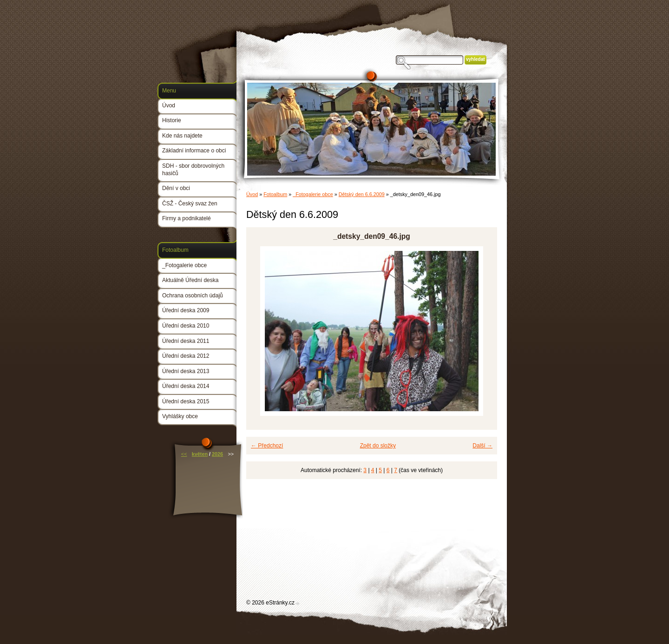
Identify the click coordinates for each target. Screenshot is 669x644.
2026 (217, 454)
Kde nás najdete (182, 136)
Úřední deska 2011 (186, 341)
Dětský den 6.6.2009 (362, 194)
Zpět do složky (378, 446)
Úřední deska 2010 (186, 326)
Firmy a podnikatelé (187, 218)
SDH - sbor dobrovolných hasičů (193, 170)
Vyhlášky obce (180, 416)
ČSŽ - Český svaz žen (190, 204)
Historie (172, 120)
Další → (482, 446)
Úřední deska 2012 (186, 356)
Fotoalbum (275, 194)
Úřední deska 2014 (186, 386)
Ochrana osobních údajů (193, 296)
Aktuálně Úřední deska (190, 280)
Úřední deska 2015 (186, 401)
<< (184, 454)
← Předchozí (267, 446)
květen (200, 454)
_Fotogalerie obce (313, 194)
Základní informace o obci (194, 151)
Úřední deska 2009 (186, 310)
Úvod (252, 194)
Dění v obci (176, 188)
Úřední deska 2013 (186, 371)
